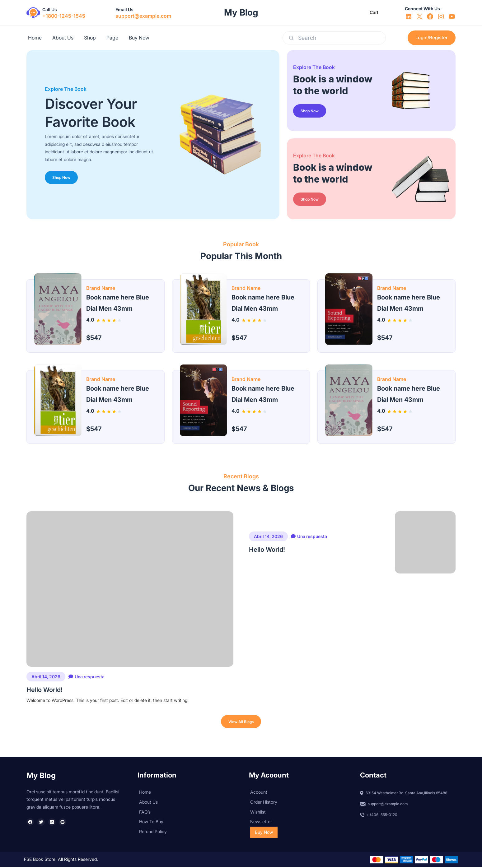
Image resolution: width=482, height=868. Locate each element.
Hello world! (44, 822)
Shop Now (62, 176)
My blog (241, 12)
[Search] (291, 38)
